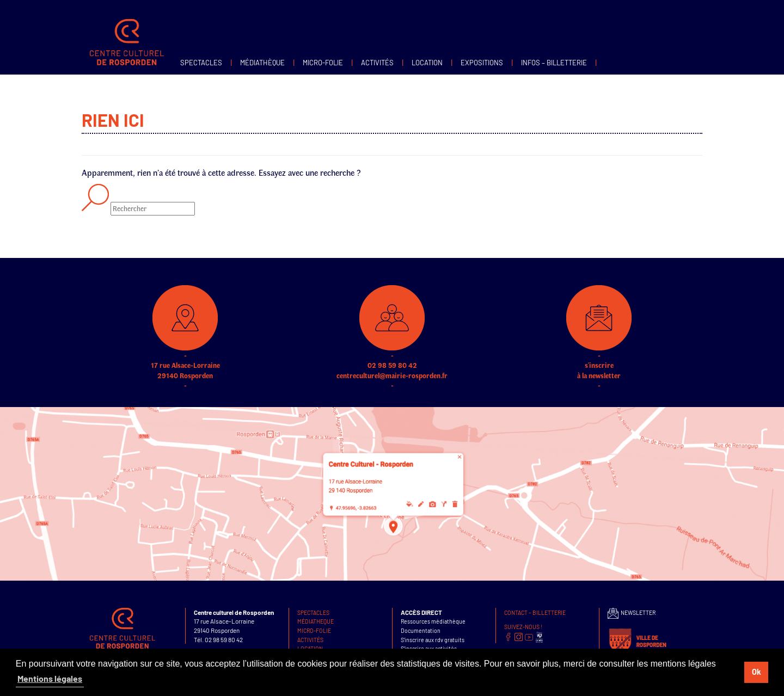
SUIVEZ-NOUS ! (523, 627)
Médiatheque (316, 621)
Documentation (421, 630)
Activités (377, 63)
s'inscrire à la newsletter (599, 351)
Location (427, 63)
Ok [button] (757, 672)
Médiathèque (262, 63)
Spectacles (201, 63)
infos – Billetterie (554, 63)
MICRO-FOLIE (323, 63)
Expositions (482, 63)
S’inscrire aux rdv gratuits (433, 640)
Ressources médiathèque (433, 621)
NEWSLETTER (632, 612)
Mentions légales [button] (50, 678)
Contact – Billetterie (535, 612)
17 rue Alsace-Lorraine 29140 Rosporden (185, 351)
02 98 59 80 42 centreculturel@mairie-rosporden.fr (392, 351)
